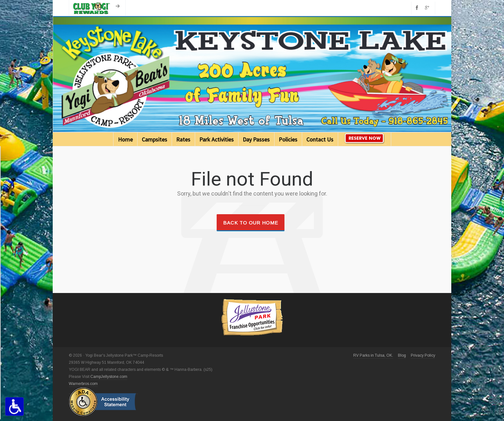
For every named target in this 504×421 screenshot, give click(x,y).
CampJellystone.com (109, 377)
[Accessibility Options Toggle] (14, 407)
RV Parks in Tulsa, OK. (373, 355)
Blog (402, 355)
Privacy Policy (423, 355)
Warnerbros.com (83, 384)
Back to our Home (251, 223)
